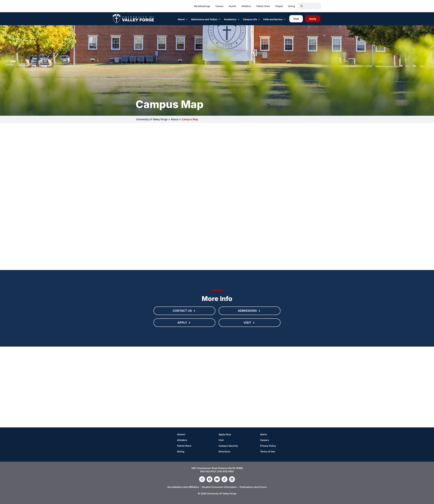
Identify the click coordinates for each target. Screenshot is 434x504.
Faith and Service (275, 19)
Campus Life (252, 19)
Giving (291, 6)
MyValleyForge (202, 6)
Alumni (232, 6)
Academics (232, 19)
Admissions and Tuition (206, 19)
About (183, 19)
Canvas (219, 6)
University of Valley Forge (152, 119)
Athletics (246, 6)
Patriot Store (263, 6)
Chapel (279, 6)
